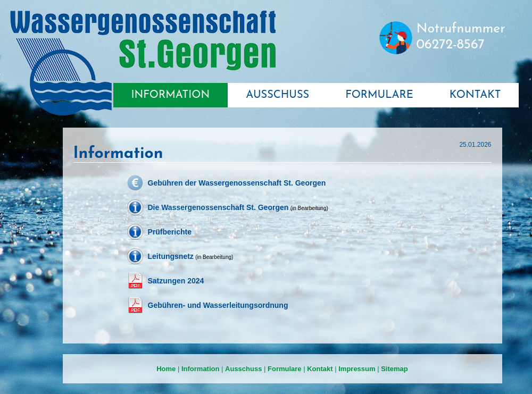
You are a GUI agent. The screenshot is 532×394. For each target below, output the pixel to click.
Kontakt (320, 369)
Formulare (285, 369)
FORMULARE (379, 95)
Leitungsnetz (171, 256)
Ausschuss (243, 369)
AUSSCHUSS (277, 95)
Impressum (357, 369)
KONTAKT (475, 95)
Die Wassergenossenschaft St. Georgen (218, 207)
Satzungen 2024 (176, 281)
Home (166, 369)
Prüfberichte (170, 232)
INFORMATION (171, 95)
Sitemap (394, 369)
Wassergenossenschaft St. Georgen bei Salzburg (143, 63)
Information (201, 369)
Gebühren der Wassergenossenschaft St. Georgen (237, 183)
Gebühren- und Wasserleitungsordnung (218, 305)
